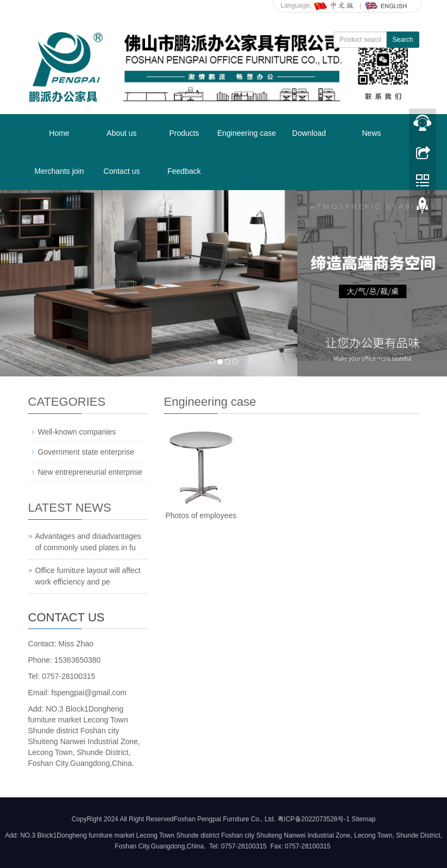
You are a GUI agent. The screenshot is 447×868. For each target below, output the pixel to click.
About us (121, 133)
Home (59, 133)
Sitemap (363, 819)
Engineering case (247, 133)
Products (184, 133)
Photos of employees (201, 515)
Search (402, 40)
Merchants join (59, 171)
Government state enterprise (86, 452)
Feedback (184, 171)
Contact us (122, 171)
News (371, 133)
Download (309, 133)
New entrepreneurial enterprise (90, 472)
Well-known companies (77, 432)
